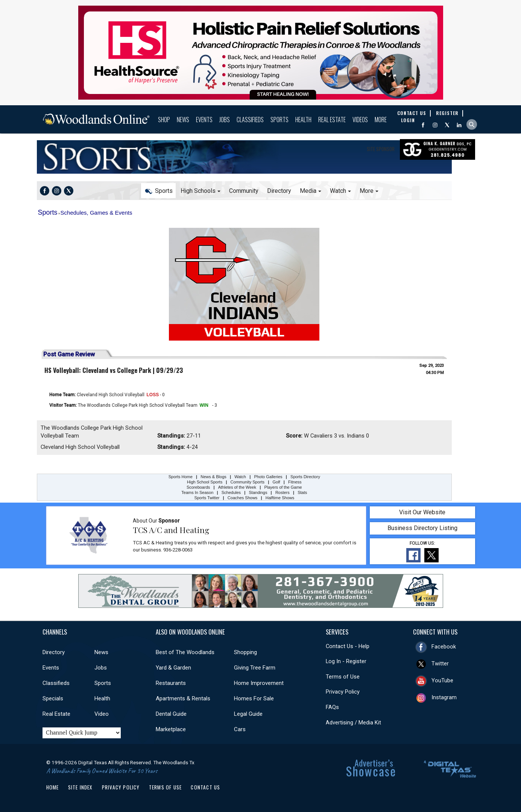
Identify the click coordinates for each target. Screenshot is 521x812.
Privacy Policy (343, 692)
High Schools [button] (198, 191)
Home (53, 787)
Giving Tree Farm (255, 668)
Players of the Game (283, 487)
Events (204, 120)
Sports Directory (305, 477)
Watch (240, 477)
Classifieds (250, 120)
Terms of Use (343, 677)
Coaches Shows (243, 498)
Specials (53, 698)
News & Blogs (213, 477)
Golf (276, 482)
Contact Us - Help (348, 646)
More (381, 120)
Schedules (231, 492)
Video (102, 714)
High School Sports (205, 482)
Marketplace (171, 729)
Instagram (444, 697)
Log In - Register (346, 661)
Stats (302, 492)
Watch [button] (338, 191)
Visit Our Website (422, 512)
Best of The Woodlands (185, 652)
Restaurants (171, 683)
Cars (240, 729)
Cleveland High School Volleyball (111, 395)
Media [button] (308, 191)
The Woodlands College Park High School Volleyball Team (138, 405)
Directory (279, 191)
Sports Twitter (207, 498)
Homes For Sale (254, 698)
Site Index (81, 787)
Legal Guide (248, 714)
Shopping (245, 652)
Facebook (444, 647)
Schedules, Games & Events (96, 213)
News (183, 120)
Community (244, 191)
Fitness (295, 482)
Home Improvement (259, 683)
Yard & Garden (173, 668)
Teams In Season (197, 492)
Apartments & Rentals (183, 698)
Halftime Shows (280, 498)
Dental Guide (171, 714)
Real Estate (332, 120)
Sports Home (74, 157)
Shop (164, 120)
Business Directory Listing (422, 528)
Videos (360, 120)
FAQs (332, 707)
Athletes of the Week (238, 487)
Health (303, 120)
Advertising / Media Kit (353, 723)
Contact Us (205, 787)
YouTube (442, 680)
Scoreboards (198, 487)
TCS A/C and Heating (171, 530)
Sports (279, 120)
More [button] (367, 191)
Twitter (440, 664)
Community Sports (248, 482)
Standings (258, 492)
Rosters (283, 492)
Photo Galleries (268, 477)
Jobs (225, 120)
